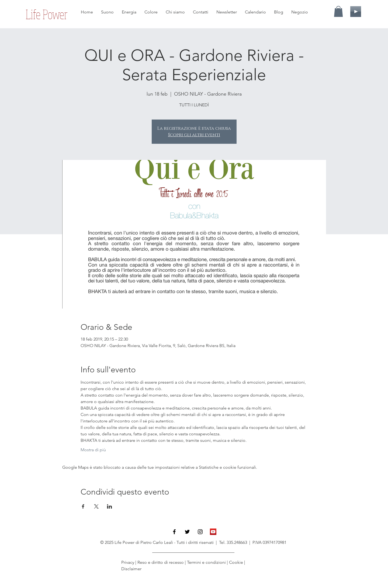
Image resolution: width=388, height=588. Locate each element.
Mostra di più (93, 450)
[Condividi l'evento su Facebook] (83, 506)
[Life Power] (46, 14)
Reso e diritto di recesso (161, 562)
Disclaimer (131, 569)
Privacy (128, 562)
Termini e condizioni (206, 562)
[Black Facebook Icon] (174, 532)
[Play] (356, 12)
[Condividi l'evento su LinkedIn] (110, 506)
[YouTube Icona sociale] (213, 532)
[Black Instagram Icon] (200, 532)
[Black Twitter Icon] (187, 532)
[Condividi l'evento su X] (96, 506)
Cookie (236, 562)
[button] (338, 11)
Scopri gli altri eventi (194, 135)
